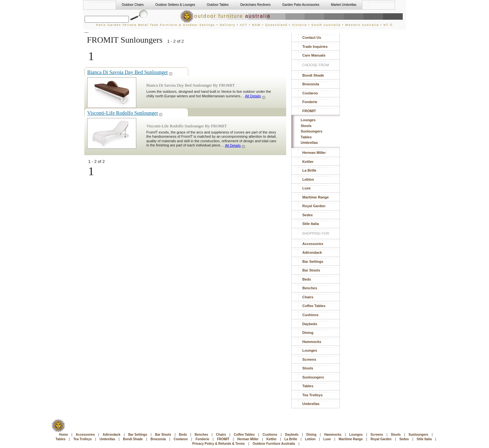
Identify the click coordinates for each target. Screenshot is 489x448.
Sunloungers (312, 131)
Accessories (313, 244)
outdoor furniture (225, 16)
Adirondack (312, 252)
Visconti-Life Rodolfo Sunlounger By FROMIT (187, 126)
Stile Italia (311, 224)
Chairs (308, 297)
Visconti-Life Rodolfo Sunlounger (125, 113)
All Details (255, 96)
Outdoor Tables (218, 5)
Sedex (307, 215)
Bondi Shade (313, 75)
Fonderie (310, 102)
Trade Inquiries (315, 47)
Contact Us (312, 37)
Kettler (308, 162)
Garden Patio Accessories (301, 5)
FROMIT (309, 111)
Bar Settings (313, 261)
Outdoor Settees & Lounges (175, 5)
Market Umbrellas (344, 5)
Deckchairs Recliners (255, 5)
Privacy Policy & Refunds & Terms (218, 444)
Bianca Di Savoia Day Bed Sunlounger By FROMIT (191, 85)
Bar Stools (311, 270)
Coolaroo (310, 93)
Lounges (308, 120)
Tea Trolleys (312, 395)
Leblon (308, 179)
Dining (308, 333)
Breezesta (311, 84)
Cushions (310, 315)
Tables (306, 137)
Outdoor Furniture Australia (274, 444)
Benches (310, 288)
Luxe (307, 188)
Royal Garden (314, 206)
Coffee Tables (314, 306)
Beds (307, 279)
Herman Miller (314, 153)
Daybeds (310, 324)
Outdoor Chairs (133, 5)
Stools (306, 126)
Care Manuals (314, 55)
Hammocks (312, 342)
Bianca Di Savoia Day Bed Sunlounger (130, 72)
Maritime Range (316, 197)
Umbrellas (309, 143)
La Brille (309, 170)
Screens (309, 359)
